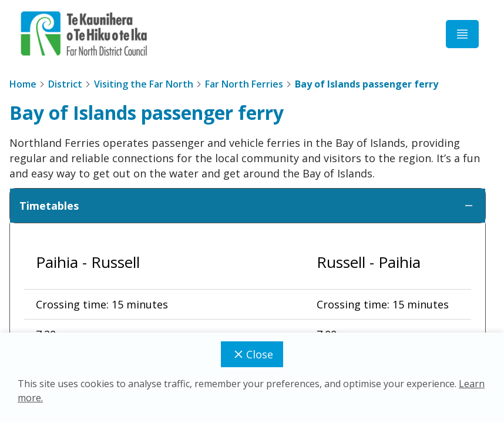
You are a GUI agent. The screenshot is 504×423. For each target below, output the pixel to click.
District (65, 84)
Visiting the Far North (144, 84)
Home (23, 84)
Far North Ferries (244, 84)
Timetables (248, 206)
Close (252, 354)
